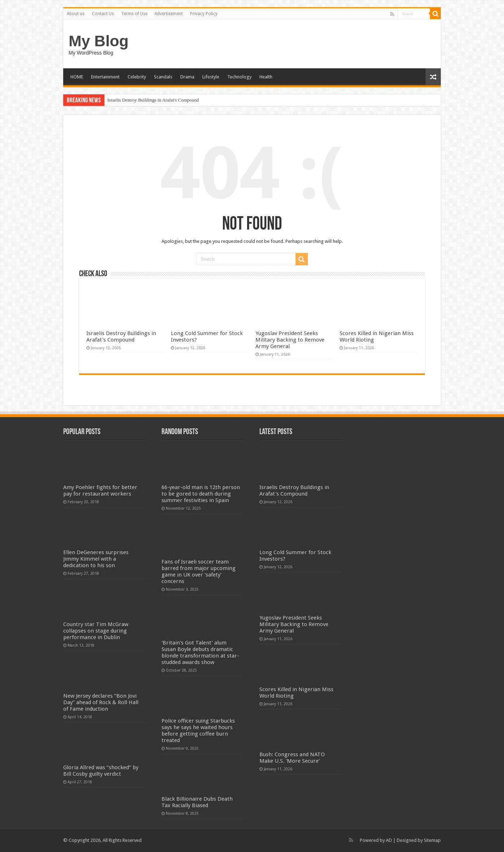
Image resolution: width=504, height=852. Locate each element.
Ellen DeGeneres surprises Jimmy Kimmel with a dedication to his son (96, 559)
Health (266, 77)
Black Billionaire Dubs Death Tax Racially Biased (197, 802)
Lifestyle (211, 77)
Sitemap (432, 840)
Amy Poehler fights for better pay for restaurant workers (100, 491)
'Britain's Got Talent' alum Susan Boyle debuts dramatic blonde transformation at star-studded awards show (200, 652)
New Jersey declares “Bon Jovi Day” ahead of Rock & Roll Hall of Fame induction (101, 702)
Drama (187, 77)
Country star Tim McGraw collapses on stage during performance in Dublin (96, 631)
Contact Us (103, 14)
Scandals (163, 77)
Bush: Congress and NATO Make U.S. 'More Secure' (292, 758)
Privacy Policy (204, 14)
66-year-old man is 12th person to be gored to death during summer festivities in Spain (201, 494)
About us (76, 14)
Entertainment (105, 77)
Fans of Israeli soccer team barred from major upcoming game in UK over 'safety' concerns (199, 571)
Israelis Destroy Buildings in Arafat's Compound (153, 100)
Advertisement (169, 14)
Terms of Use (134, 14)
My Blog (99, 41)
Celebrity (137, 77)
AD (389, 840)
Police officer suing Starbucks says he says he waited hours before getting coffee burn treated (198, 731)
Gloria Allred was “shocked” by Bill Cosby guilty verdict (101, 771)
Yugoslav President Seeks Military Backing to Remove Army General (290, 340)
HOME (77, 77)
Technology (239, 77)
